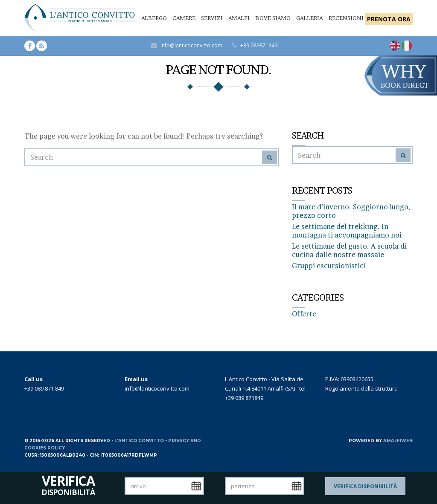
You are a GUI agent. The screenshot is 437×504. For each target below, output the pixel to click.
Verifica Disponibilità (365, 486)
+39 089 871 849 (44, 388)
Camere (184, 18)
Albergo (154, 18)
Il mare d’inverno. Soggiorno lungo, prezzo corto (351, 211)
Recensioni (346, 18)
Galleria (310, 18)
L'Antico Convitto (139, 441)
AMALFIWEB (398, 441)
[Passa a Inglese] (395, 46)
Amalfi (239, 18)
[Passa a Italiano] (407, 46)
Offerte (304, 314)
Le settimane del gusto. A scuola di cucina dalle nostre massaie (349, 250)
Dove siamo (273, 18)
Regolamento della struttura (361, 388)
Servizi (212, 18)
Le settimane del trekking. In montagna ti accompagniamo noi (347, 231)
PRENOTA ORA (389, 19)
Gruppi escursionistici (329, 266)
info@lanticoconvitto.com (191, 45)
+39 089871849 (259, 45)
